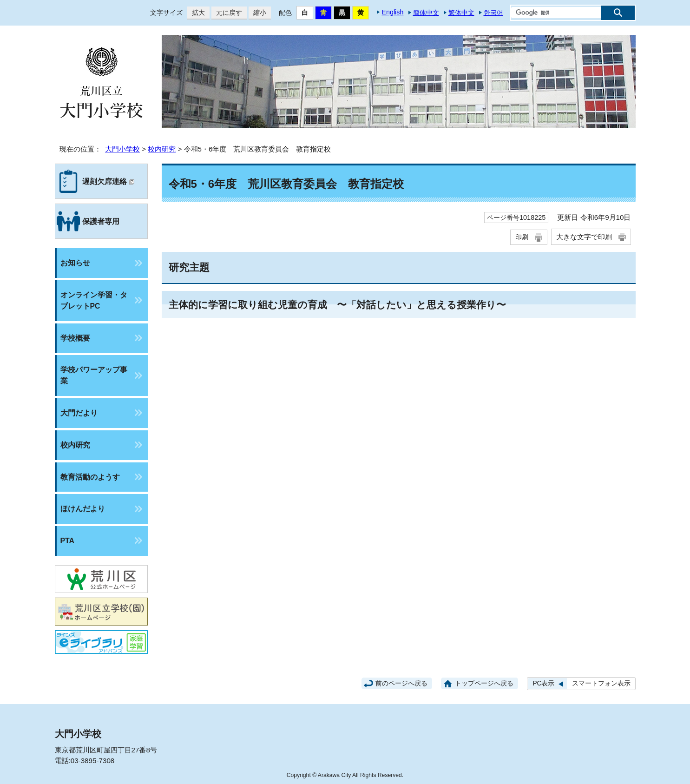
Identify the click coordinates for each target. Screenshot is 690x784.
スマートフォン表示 (601, 683)
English (392, 12)
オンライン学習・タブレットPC (94, 300)
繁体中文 (461, 13)
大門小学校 (122, 149)
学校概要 (75, 338)
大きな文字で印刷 (584, 237)
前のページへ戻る (401, 683)
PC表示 (543, 683)
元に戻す (227, 13)
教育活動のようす (90, 477)
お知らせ (75, 263)
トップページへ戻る (484, 683)
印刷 (522, 237)
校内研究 (162, 149)
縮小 (257, 13)
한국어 (493, 13)
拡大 (196, 13)
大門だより (79, 413)
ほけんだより (83, 509)
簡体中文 (426, 13)
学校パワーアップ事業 (94, 375)
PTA (67, 541)
